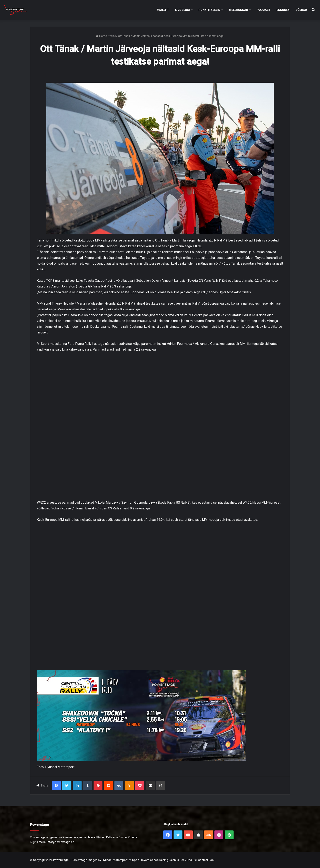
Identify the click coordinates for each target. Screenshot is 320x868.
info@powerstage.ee (60, 842)
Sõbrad (301, 10)
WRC (112, 36)
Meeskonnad (238, 10)
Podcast (263, 10)
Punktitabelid (209, 10)
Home (101, 36)
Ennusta (283, 10)
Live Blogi (182, 10)
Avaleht (163, 10)
